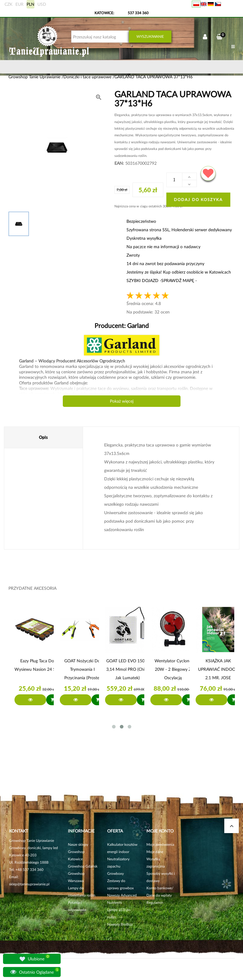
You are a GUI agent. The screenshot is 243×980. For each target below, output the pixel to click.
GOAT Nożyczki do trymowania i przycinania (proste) (82, 669)
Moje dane (155, 852)
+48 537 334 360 (29, 870)
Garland (137, 325)
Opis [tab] (43, 437)
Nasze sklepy (78, 844)
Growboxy (115, 873)
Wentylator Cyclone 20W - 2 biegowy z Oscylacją (173, 669)
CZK (8, 4)
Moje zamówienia (160, 844)
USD (42, 4)
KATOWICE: (105, 13)
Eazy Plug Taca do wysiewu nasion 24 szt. (37, 665)
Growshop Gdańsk (83, 866)
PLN (30, 4)
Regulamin (155, 902)
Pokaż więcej (122, 401)
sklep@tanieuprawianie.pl (29, 884)
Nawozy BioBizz (120, 924)
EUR (19, 4)
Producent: (122, 325)
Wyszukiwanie (150, 36)
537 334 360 (138, 13)
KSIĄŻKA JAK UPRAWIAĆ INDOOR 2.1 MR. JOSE (218, 669)
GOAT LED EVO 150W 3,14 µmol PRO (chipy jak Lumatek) (128, 669)
